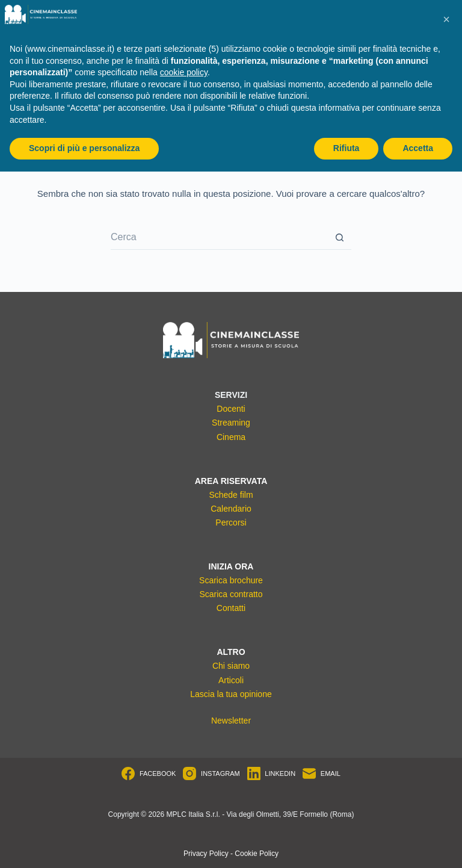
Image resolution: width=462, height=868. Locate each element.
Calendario (231, 509)
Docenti (231, 409)
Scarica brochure (231, 580)
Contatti (231, 608)
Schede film (231, 495)
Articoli (231, 680)
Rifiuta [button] (346, 148)
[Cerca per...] (219, 238)
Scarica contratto (231, 594)
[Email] (322, 773)
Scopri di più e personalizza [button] (84, 148)
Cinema (231, 437)
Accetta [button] (418, 148)
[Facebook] (149, 773)
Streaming (231, 423)
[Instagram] (211, 773)
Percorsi (231, 522)
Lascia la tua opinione (231, 694)
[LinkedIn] (271, 773)
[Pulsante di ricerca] (339, 238)
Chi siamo (231, 666)
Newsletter (231, 721)
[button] (446, 19)
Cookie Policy (257, 854)
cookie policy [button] (184, 72)
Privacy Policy (206, 854)
